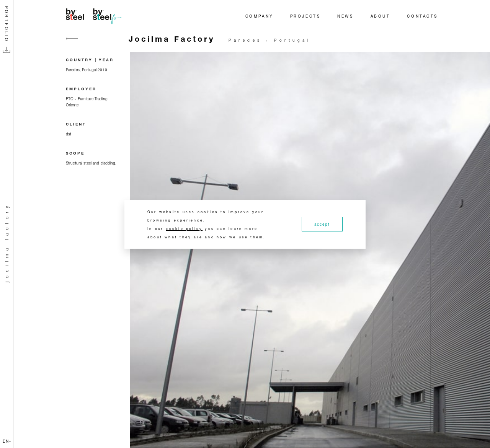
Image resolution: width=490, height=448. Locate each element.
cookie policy (184, 229)
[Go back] (72, 43)
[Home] (95, 16)
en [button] (7, 441)
